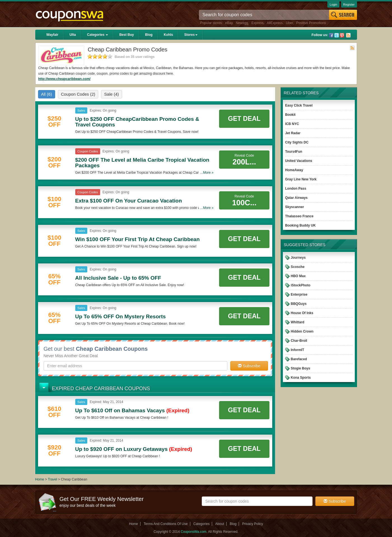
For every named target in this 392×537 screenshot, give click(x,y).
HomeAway (294, 170)
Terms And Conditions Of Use (166, 524)
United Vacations (299, 161)
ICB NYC (292, 124)
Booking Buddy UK (300, 225)
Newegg (242, 23)
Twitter (337, 35)
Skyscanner (294, 207)
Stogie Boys (300, 368)
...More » (207, 173)
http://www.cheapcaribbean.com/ (64, 79)
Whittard (298, 322)
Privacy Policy (253, 524)
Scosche (298, 267)
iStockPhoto (301, 285)
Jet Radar (293, 133)
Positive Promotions (311, 23)
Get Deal (244, 119)
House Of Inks (302, 313)
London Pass (296, 189)
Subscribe (249, 366)
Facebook (331, 35)
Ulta (73, 35)
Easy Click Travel (299, 105)
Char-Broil (299, 341)
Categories (98, 35)
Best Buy (126, 35)
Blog (149, 35)
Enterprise (299, 295)
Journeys (298, 258)
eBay (229, 23)
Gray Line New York (301, 179)
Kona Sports (301, 378)
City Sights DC (297, 142)
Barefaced (299, 359)
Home (40, 479)
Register (349, 4)
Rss (348, 35)
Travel (52, 479)
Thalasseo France (299, 216)
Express (257, 23)
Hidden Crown (302, 331)
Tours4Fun (294, 152)
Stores (191, 35)
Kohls (168, 35)
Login (333, 4)
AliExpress (275, 23)
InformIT (297, 350)
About (220, 524)
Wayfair (52, 35)
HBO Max (298, 276)
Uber (289, 23)
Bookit (290, 115)
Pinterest (342, 35)
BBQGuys (299, 304)
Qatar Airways (296, 198)
